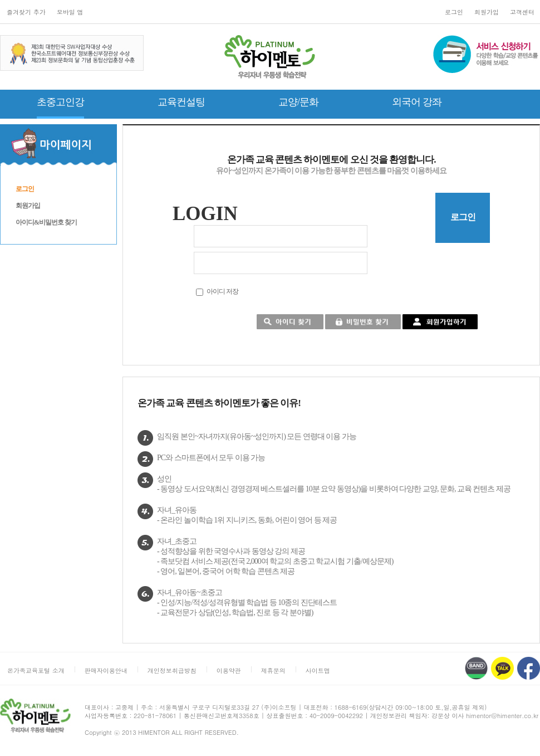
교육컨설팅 (181, 102)
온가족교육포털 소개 (36, 670)
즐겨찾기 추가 (26, 12)
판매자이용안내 (106, 670)
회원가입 (487, 12)
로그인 (454, 12)
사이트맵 (318, 670)
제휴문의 (273, 670)
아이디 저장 (222, 291)
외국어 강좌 (417, 102)
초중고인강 (60, 102)
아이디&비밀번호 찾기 (46, 222)
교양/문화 (298, 102)
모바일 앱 (70, 12)
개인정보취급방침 (172, 670)
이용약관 (229, 670)
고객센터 (522, 12)
